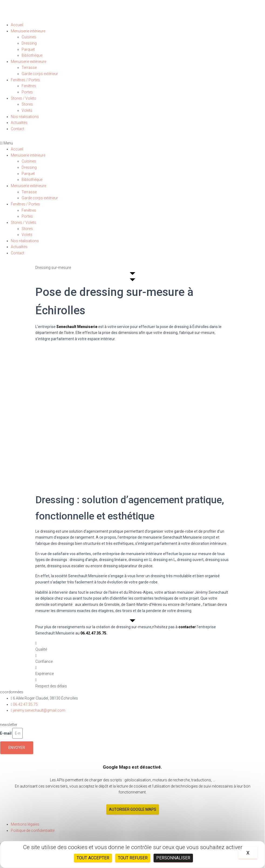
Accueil (17, 25)
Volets (27, 110)
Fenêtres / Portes (25, 80)
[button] (132, 143)
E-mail (6, 733)
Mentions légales (25, 824)
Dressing (29, 43)
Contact (18, 129)
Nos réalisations (25, 117)
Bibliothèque (32, 55)
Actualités (19, 123)
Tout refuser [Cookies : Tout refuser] (133, 858)
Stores (27, 104)
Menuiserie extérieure (28, 62)
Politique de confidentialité (33, 830)
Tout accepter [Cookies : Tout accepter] (93, 858)
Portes (27, 92)
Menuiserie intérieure (28, 31)
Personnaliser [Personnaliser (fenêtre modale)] (173, 858)
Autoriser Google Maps (133, 809)
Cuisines (29, 37)
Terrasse (29, 67)
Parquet (28, 49)
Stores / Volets (23, 98)
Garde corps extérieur (40, 74)
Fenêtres (29, 86)
